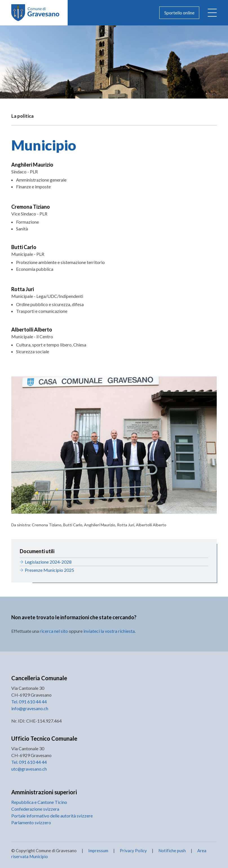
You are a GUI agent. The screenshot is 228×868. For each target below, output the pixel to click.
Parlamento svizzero (31, 822)
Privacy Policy (133, 850)
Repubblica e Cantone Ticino (39, 802)
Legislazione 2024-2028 (48, 562)
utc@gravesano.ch (29, 769)
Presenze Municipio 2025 (49, 570)
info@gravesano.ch (30, 708)
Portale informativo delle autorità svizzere (52, 816)
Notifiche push (172, 850)
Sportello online (179, 13)
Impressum (98, 850)
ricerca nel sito (54, 631)
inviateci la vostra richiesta (109, 631)
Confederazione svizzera (35, 809)
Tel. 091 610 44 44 (29, 702)
